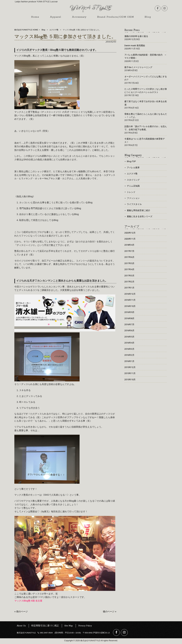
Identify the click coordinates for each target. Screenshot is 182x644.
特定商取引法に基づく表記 (45, 627)
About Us (21, 627)
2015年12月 (130, 367)
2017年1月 (129, 288)
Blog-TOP (131, 161)
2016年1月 (129, 361)
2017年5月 (129, 263)
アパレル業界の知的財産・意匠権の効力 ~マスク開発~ (145, 56)
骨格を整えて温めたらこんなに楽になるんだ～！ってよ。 (146, 116)
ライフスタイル (134, 204)
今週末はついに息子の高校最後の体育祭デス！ (145, 140)
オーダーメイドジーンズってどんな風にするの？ (146, 78)
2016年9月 (129, 312)
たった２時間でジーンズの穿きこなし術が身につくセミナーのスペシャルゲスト (146, 91)
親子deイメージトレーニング (138, 67)
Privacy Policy (85, 627)
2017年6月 (129, 257)
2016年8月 (129, 318)
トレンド (131, 192)
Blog (43, 30)
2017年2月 (129, 282)
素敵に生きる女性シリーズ (140, 216)
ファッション (133, 198)
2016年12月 (130, 294)
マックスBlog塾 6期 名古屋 (28, 602)
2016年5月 (129, 337)
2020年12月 (130, 233)
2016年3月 (129, 349)
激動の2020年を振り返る (136, 36)
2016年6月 (129, 330)
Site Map (69, 627)
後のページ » (110, 613)
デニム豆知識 (133, 186)
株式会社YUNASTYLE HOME (26, 30)
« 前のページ (21, 613)
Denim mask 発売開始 (135, 46)
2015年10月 (130, 380)
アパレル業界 (133, 168)
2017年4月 (129, 269)
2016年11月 (130, 300)
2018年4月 (129, 245)
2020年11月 (130, 239)
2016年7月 (129, 324)
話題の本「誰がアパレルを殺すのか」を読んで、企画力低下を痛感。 (146, 128)
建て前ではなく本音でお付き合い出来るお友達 (146, 103)
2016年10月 (130, 306)
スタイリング (133, 180)
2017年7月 (129, 251)
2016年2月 (129, 355)
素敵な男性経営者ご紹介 (139, 210)
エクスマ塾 (54, 30)
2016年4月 (129, 343)
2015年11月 (130, 373)
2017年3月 (129, 276)
